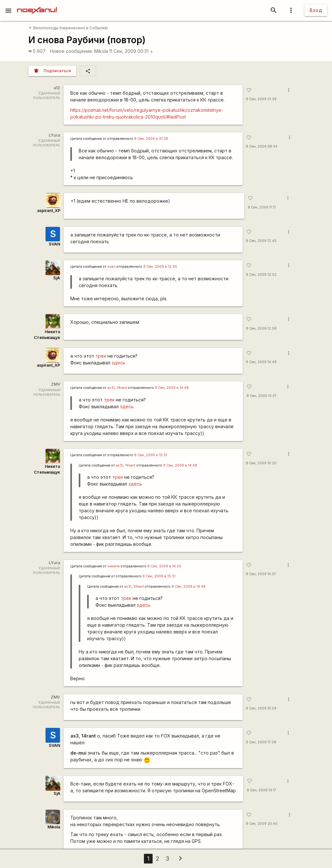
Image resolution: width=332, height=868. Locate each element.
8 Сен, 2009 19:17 (262, 790)
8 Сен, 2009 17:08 (261, 742)
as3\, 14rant (117, 388)
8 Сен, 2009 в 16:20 (164, 566)
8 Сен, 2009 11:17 (262, 207)
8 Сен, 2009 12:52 (261, 275)
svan (111, 267)
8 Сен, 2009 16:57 (261, 574)
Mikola (101, 51)
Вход (316, 10)
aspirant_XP (49, 211)
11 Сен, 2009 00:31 (131, 51)
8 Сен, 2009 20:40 (262, 824)
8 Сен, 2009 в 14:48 (172, 388)
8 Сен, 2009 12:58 (261, 328)
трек (101, 356)
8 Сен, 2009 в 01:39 (151, 139)
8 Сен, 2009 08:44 (262, 146)
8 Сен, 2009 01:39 (261, 99)
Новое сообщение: (71, 51)
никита (114, 566)
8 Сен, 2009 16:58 (261, 708)
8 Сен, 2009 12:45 (261, 241)
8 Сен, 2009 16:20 (261, 463)
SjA (57, 278)
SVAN (54, 244)
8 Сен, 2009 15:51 (261, 396)
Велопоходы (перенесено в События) (68, 28)
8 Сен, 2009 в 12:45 (160, 267)
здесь (118, 363)
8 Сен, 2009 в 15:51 (151, 455)
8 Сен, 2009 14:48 (261, 362)
